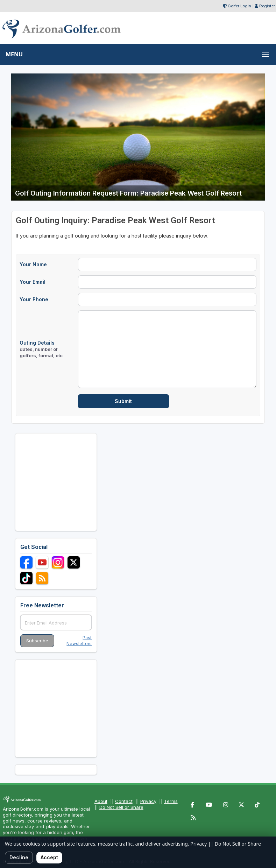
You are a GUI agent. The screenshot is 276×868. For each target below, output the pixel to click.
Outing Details (41, 349)
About (101, 801)
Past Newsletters (79, 641)
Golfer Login (239, 6)
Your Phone (34, 299)
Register (267, 6)
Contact (124, 801)
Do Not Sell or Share (121, 807)
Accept (49, 857)
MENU (14, 54)
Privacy (148, 801)
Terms (171, 801)
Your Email (33, 282)
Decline (19, 857)
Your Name (33, 264)
